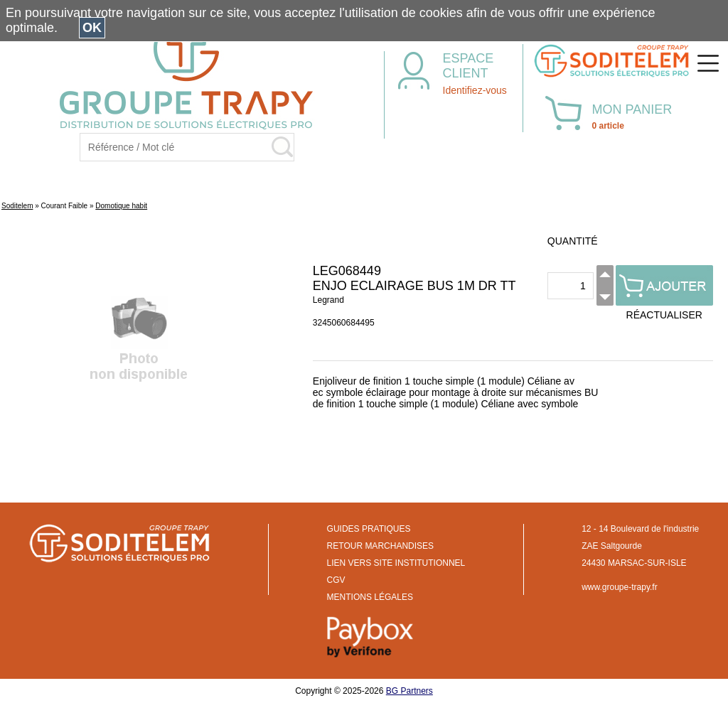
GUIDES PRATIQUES (369, 529)
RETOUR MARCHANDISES (380, 546)
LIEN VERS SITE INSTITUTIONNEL (396, 563)
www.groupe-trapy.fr (619, 587)
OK (92, 28)
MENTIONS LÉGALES (370, 597)
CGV (336, 580)
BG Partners (409, 691)
